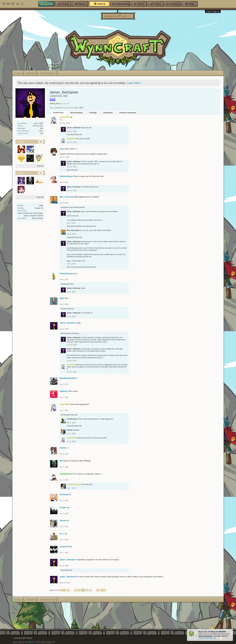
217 (41, 173)
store (99, 4)
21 (98, 590)
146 (42, 133)
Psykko (63, 507)
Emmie (63, 448)
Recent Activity (76, 113)
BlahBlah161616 (67, 378)
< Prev (63, 590)
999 (41, 142)
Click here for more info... (208, 638)
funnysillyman (66, 273)
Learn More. (134, 83)
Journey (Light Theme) (23, 638)
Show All (40, 166)
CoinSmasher (66, 415)
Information (108, 113)
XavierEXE (71, 134)
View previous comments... (70, 333)
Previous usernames (128, 113)
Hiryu (62, 149)
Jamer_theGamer (74, 128)
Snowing (64, 494)
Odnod (69, 430)
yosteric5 (64, 547)
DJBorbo (64, 391)
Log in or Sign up (213, 11)
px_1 (62, 534)
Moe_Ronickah (67, 197)
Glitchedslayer (67, 176)
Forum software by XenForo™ (34, 642)
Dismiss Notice (231, 631)
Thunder (75, 207)
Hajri (62, 298)
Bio (61, 461)
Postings (93, 113)
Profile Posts (58, 113)
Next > (103, 590)
